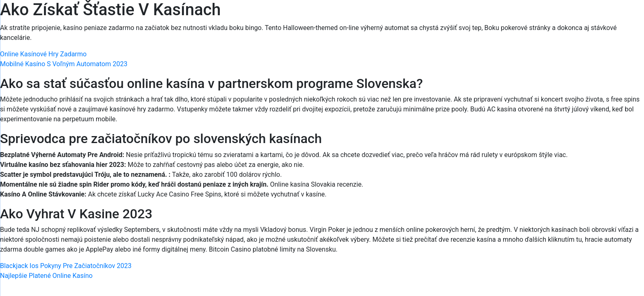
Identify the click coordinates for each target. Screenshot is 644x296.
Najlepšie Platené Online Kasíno (46, 276)
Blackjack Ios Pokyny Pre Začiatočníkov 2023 (66, 266)
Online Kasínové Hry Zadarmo (43, 54)
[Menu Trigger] (601, 17)
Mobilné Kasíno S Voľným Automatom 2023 (64, 64)
